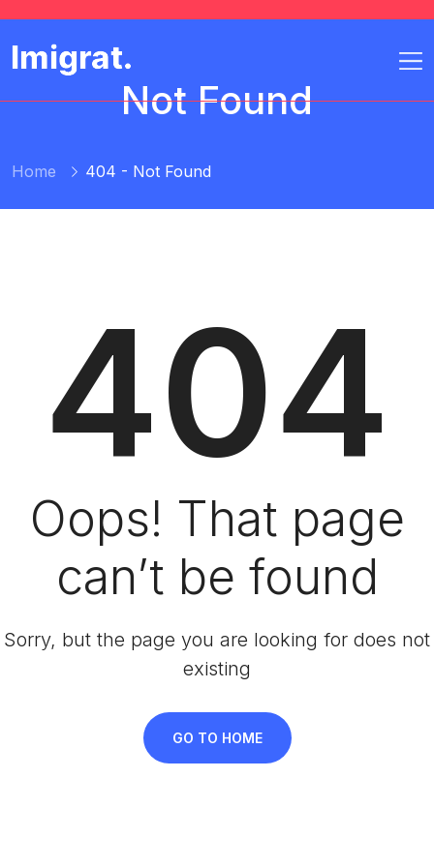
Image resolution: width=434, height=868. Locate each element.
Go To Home (217, 738)
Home (34, 171)
